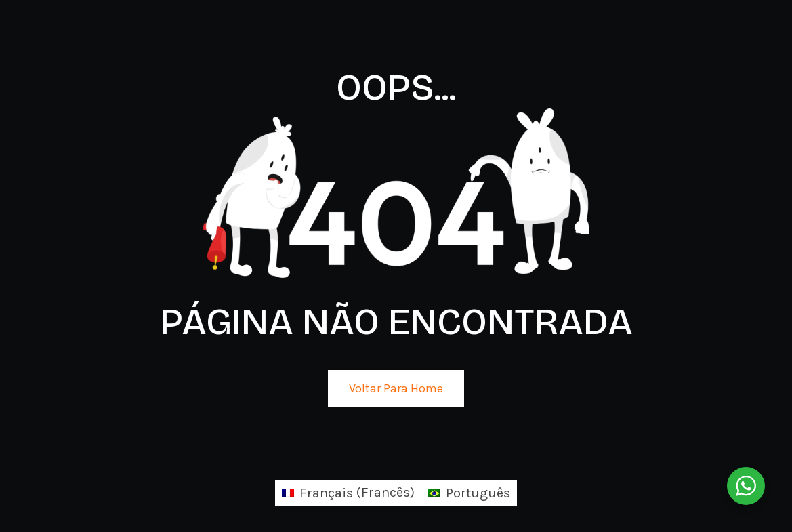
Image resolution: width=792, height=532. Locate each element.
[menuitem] (348, 493)
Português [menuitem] (478, 493)
